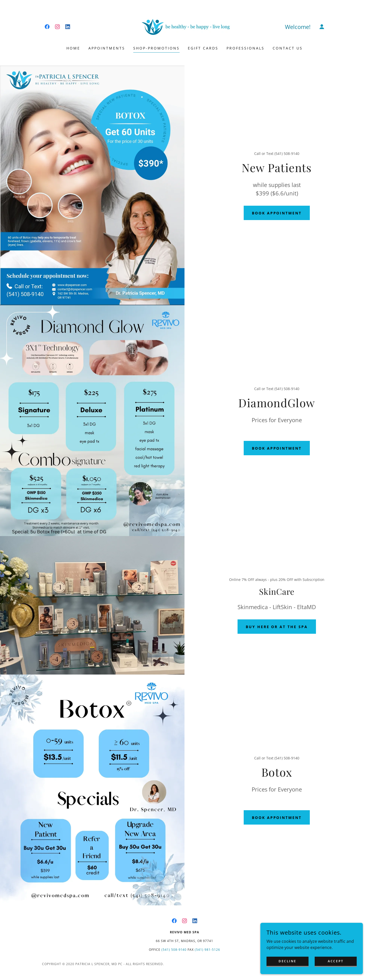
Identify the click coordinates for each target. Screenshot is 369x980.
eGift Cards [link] (203, 48)
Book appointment (277, 213)
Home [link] (73, 48)
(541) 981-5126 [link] (207, 950)
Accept (336, 961)
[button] (322, 27)
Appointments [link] (107, 48)
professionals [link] (245, 48)
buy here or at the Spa (277, 627)
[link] (47, 27)
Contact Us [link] (288, 48)
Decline (288, 961)
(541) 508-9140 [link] (174, 950)
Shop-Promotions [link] (156, 48)
